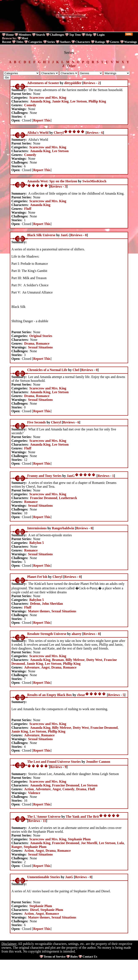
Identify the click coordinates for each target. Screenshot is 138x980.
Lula (121, 843)
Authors (65, 42)
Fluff (28, 209)
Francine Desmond (44, 498)
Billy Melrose (75, 660)
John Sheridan (52, 604)
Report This (42, 120)
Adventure (32, 667)
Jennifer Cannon (98, 762)
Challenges (57, 35)
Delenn (35, 604)
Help (89, 35)
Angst (45, 667)
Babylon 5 (36, 543)
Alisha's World (38, 133)
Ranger (17, 847)
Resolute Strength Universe (47, 634)
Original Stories (41, 336)
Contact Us (90, 957)
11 (44, 821)
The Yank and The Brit (82, 817)
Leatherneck (68, 498)
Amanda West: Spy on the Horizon (52, 181)
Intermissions (37, 528)
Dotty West (94, 660)
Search (40, 35)
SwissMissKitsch (94, 181)
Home (10, 35)
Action (29, 789)
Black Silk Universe (41, 235)
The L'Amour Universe (44, 817)
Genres (115, 42)
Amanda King (40, 101)
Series (51, 42)
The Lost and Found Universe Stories (54, 762)
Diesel (34, 910)
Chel (76, 370)
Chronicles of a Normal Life (47, 370)
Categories (35, 42)
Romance (43, 343)
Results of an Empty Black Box (49, 695)
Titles (20, 42)
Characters (83, 42)
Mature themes (39, 611)
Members (25, 35)
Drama (29, 343)
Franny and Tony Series (44, 476)
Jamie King (60, 101)
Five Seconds (36, 422)
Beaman (58, 660)
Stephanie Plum (79, 839)
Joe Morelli (89, 843)
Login (101, 35)
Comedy (30, 105)
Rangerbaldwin (63, 528)
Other (71, 66)
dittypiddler (73, 83)
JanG (64, 235)
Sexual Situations (40, 347)
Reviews (89, 83)
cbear (81, 695)
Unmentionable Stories (44, 877)
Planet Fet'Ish (37, 577)
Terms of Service (54, 957)
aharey (76, 634)
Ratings (100, 42)
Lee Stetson (79, 101)
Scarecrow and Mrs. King (48, 98)
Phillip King (97, 101)
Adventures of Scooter (43, 83)
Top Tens (75, 35)
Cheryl (59, 133)
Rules (74, 957)
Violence (34, 793)
